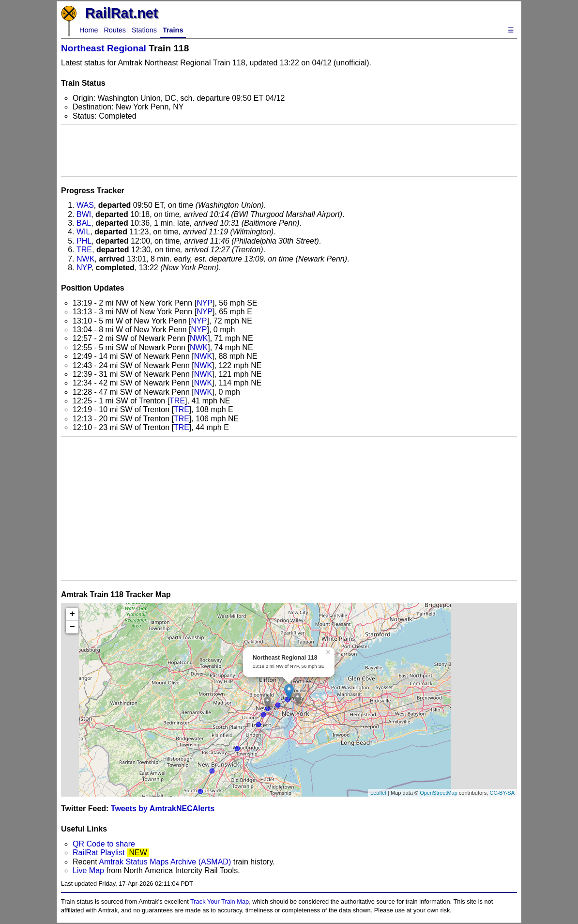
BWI (84, 214)
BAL (84, 223)
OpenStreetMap (439, 793)
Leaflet (378, 793)
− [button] (72, 627)
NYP (84, 268)
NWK (85, 259)
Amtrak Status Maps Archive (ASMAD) (165, 862)
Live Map (89, 870)
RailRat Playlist (99, 853)
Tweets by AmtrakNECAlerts (163, 808)
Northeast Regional (104, 48)
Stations (144, 30)
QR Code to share (104, 844)
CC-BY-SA (502, 793)
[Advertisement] (289, 151)
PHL (84, 241)
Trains (173, 30)
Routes (115, 30)
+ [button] (72, 614)
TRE (84, 250)
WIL (83, 232)
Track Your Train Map (220, 901)
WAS (85, 205)
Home (89, 30)
